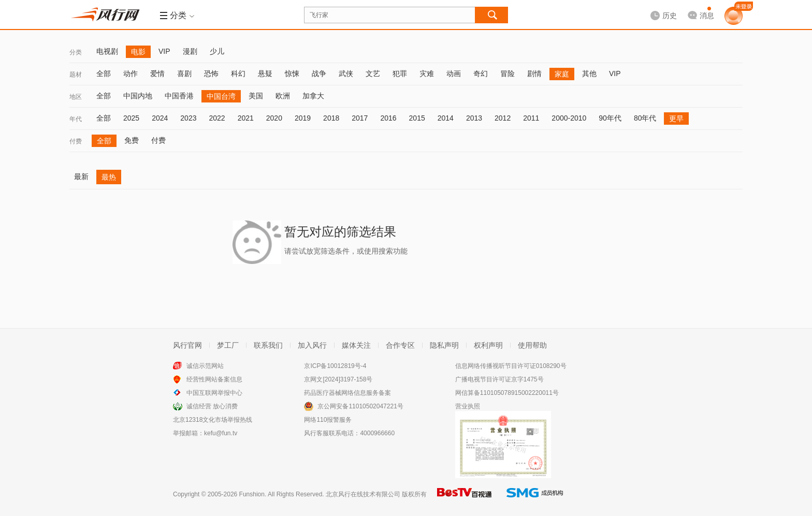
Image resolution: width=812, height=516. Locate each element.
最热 (109, 177)
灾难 (427, 73)
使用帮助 (532, 345)
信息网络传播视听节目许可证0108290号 (511, 366)
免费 (132, 140)
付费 (76, 141)
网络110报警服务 (328, 420)
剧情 (534, 73)
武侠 (346, 73)
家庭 (562, 74)
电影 (138, 52)
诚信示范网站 (205, 366)
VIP (164, 51)
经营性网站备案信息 (214, 379)
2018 (331, 118)
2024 (160, 118)
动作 (130, 73)
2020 (274, 118)
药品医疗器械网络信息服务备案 (347, 393)
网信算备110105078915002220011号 (507, 393)
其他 (589, 73)
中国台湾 (221, 96)
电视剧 (107, 51)
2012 (503, 118)
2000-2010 (569, 118)
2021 (246, 118)
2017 (360, 118)
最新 (81, 176)
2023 (188, 118)
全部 (104, 73)
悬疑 (265, 73)
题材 (76, 75)
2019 (303, 118)
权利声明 (488, 345)
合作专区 (400, 345)
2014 (446, 118)
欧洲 (283, 96)
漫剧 (190, 51)
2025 (131, 118)
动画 (454, 73)
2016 (388, 118)
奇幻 (481, 73)
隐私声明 (444, 345)
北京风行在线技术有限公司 (363, 494)
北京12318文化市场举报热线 (213, 420)
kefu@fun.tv (221, 433)
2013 (474, 118)
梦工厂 (228, 345)
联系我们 (268, 345)
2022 (217, 118)
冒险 (508, 73)
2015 (417, 118)
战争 (319, 73)
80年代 (645, 118)
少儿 (217, 51)
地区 (76, 97)
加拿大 (313, 96)
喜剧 (184, 73)
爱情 (157, 73)
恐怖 (211, 73)
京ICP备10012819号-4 (335, 366)
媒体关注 (356, 345)
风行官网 (187, 345)
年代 (76, 119)
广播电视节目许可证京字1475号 (499, 379)
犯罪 (400, 73)
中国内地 (138, 96)
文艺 (373, 73)
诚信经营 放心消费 (212, 406)
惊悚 (292, 73)
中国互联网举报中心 (214, 393)
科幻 (238, 73)
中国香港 (179, 96)
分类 (76, 52)
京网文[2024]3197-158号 (338, 379)
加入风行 (312, 345)
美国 (256, 96)
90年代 (610, 118)
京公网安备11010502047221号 (360, 406)
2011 (531, 118)
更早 (676, 119)
